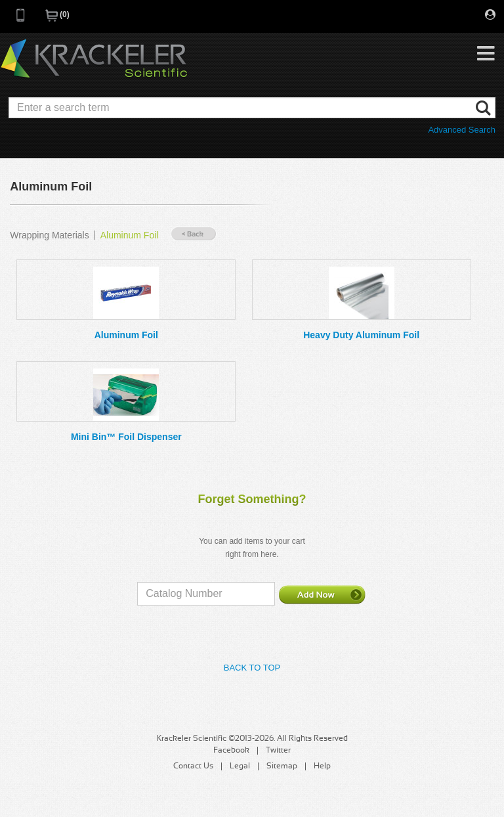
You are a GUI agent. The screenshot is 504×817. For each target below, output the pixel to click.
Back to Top (252, 668)
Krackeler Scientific (94, 59)
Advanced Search (462, 130)
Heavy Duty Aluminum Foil (361, 335)
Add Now (322, 594)
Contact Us (193, 766)
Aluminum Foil (130, 235)
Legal (240, 766)
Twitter (278, 751)
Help (322, 766)
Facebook (231, 751)
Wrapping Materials (49, 235)
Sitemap (282, 766)
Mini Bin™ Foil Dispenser (126, 437)
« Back (194, 234)
